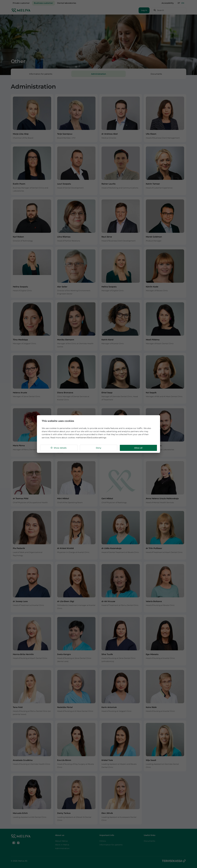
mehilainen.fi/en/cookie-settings (91, 438)
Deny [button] (99, 448)
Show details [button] (58, 448)
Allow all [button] (138, 448)
